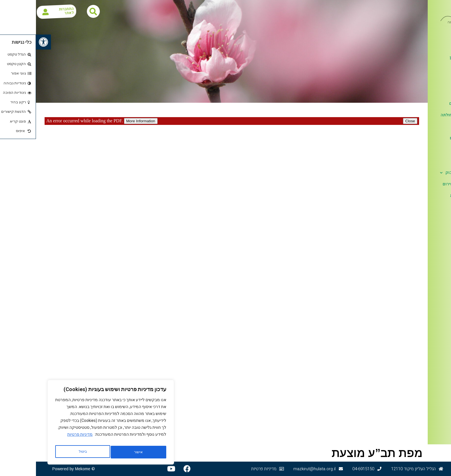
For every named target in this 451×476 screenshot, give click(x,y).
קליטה (433, 126)
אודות (431, 46)
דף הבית (431, 34)
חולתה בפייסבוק (421, 173)
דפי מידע (430, 69)
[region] (75, 424)
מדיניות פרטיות (44, 438)
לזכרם (433, 161)
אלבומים (428, 150)
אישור (47, 452)
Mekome (47, 469)
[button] (7, 42)
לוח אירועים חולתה (422, 115)
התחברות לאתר (35, 11)
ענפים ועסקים (426, 138)
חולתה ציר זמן (426, 57)
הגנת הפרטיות (426, 196)
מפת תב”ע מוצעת (341, 453)
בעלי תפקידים (426, 103)
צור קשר (431, 207)
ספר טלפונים (427, 92)
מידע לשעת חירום (423, 184)
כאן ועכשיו (429, 80)
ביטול (101, 452)
